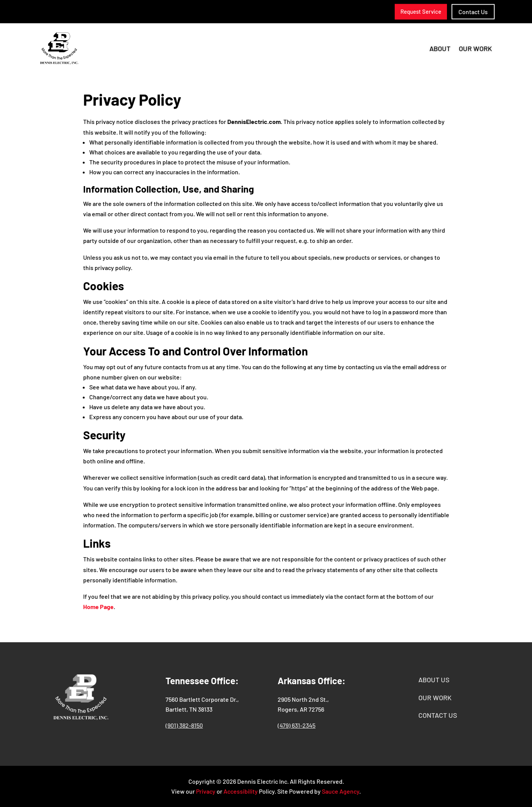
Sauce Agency (341, 791)
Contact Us (473, 12)
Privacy (206, 791)
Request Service (421, 11)
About (440, 49)
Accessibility (241, 791)
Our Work (475, 49)
